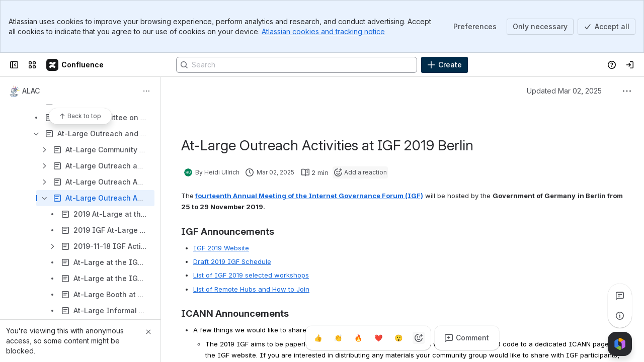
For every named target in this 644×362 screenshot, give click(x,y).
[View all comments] (620, 296)
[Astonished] (398, 338)
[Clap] (338, 338)
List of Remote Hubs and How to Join (251, 289)
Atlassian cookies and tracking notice (323, 31)
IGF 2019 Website (221, 248)
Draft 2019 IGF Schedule (232, 261)
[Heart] (378, 338)
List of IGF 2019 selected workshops (251, 275)
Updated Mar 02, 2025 (564, 91)
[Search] (297, 65)
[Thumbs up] (318, 338)
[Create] (445, 65)
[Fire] (358, 338)
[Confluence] (75, 65)
